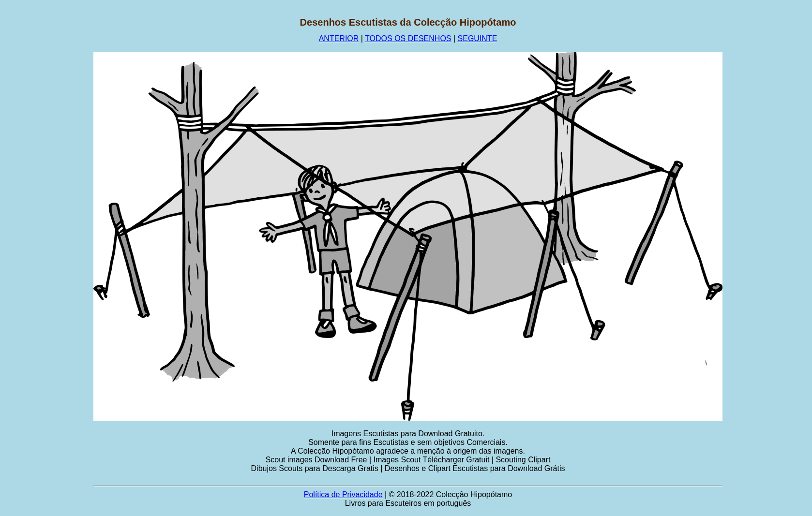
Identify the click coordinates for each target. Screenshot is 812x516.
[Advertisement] (47, 162)
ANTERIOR (339, 38)
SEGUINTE (478, 38)
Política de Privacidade (343, 494)
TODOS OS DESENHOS (408, 38)
